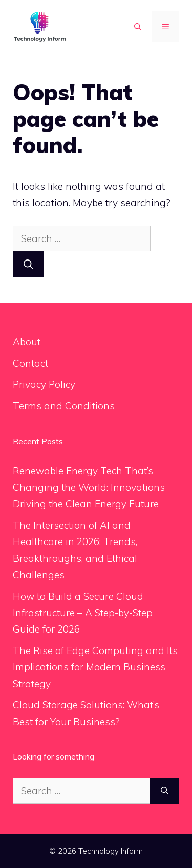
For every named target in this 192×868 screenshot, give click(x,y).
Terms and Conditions (64, 406)
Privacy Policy (44, 384)
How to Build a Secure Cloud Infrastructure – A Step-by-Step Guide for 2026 (83, 613)
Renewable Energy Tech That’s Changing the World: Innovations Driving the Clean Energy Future (89, 487)
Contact (30, 363)
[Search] (28, 264)
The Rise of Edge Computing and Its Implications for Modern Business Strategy (95, 667)
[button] (138, 27)
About (27, 342)
